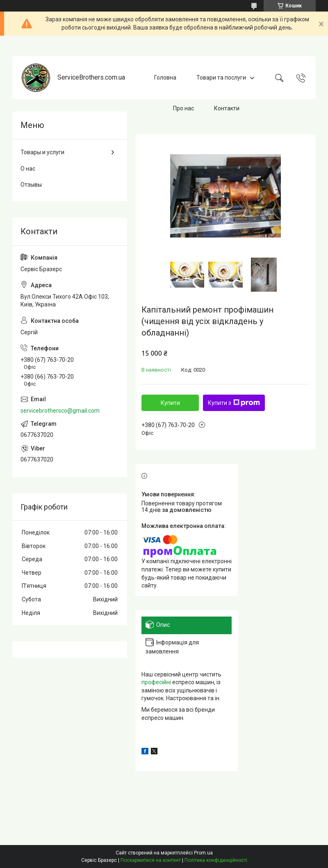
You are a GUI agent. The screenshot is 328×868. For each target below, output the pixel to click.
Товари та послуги (221, 78)
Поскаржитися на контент (151, 860)
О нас (28, 169)
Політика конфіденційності (216, 860)
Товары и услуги (42, 152)
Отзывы (31, 185)
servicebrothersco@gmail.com (60, 411)
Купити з (234, 403)
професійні (156, 682)
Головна (165, 78)
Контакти (227, 108)
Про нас (183, 108)
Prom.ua (203, 853)
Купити (170, 403)
